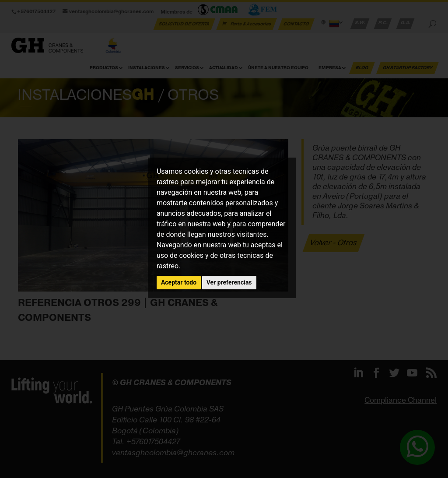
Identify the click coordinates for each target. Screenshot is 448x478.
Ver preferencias (229, 282)
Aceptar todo (179, 282)
